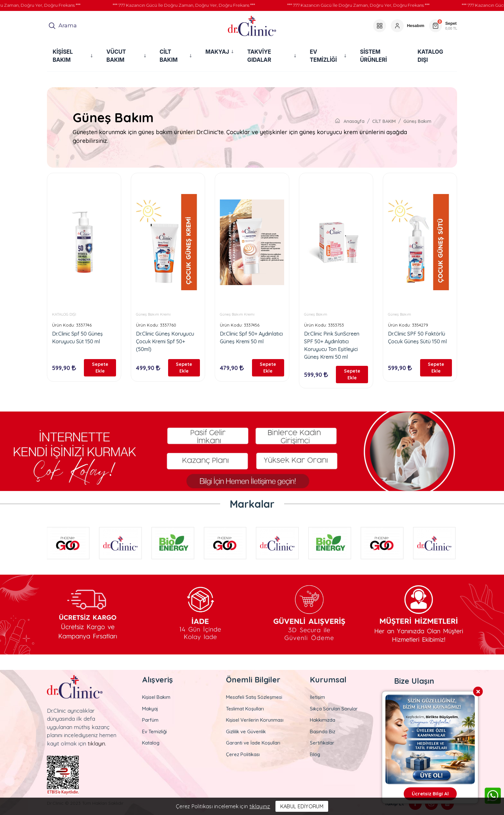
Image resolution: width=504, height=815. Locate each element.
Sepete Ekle (100, 368)
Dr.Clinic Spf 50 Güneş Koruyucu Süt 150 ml (77, 338)
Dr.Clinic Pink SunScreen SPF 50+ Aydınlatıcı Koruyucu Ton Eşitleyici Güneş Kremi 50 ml (332, 345)
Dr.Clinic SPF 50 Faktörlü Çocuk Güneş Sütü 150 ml (417, 338)
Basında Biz (323, 732)
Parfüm (150, 720)
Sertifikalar (322, 743)
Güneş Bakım (417, 121)
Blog (315, 754)
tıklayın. (97, 743)
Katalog (151, 743)
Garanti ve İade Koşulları (253, 743)
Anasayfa (350, 121)
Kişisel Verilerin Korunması (255, 720)
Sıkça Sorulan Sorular (334, 709)
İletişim (317, 697)
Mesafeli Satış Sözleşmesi (254, 697)
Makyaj (150, 709)
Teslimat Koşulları (245, 709)
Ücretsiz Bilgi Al (430, 794)
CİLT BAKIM (384, 121)
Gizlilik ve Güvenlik (246, 732)
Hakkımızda (323, 720)
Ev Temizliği (154, 732)
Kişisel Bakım (156, 697)
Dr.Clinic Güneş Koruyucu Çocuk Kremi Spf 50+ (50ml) (165, 341)
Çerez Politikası (243, 754)
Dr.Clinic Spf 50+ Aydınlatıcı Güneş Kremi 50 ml (251, 338)
